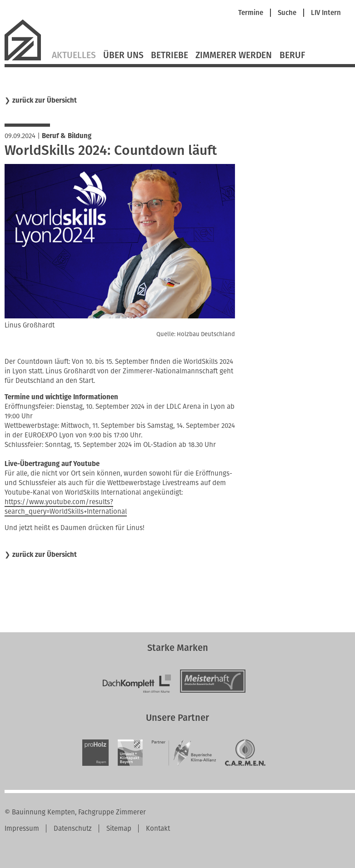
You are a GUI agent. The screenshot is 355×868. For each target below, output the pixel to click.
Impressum (22, 828)
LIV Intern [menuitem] (326, 13)
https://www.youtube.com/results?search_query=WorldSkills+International (66, 507)
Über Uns (123, 55)
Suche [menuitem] (287, 13)
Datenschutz (73, 828)
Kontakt (158, 828)
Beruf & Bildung (67, 136)
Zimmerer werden (234, 55)
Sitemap (119, 828)
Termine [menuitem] (251, 13)
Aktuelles (74, 55)
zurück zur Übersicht (45, 101)
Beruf (292, 55)
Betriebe (170, 55)
